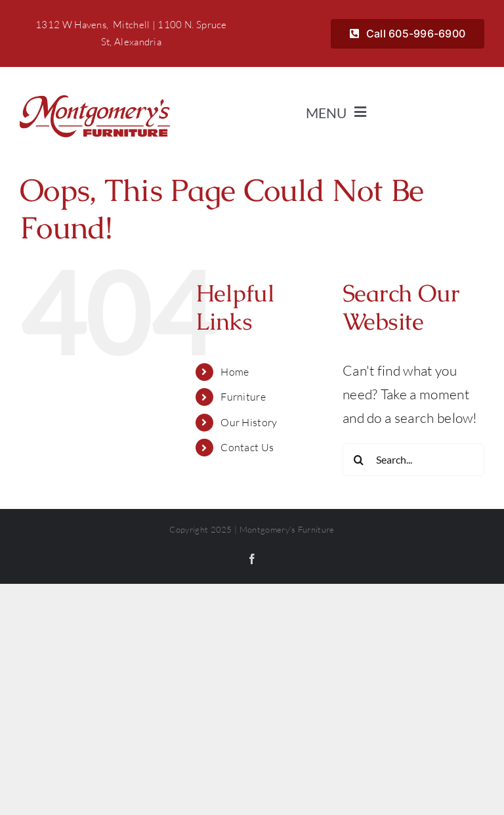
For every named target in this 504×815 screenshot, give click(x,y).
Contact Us (247, 447)
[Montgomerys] (95, 102)
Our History (249, 422)
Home (235, 372)
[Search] (359, 460)
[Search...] (413, 460)
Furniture (243, 397)
